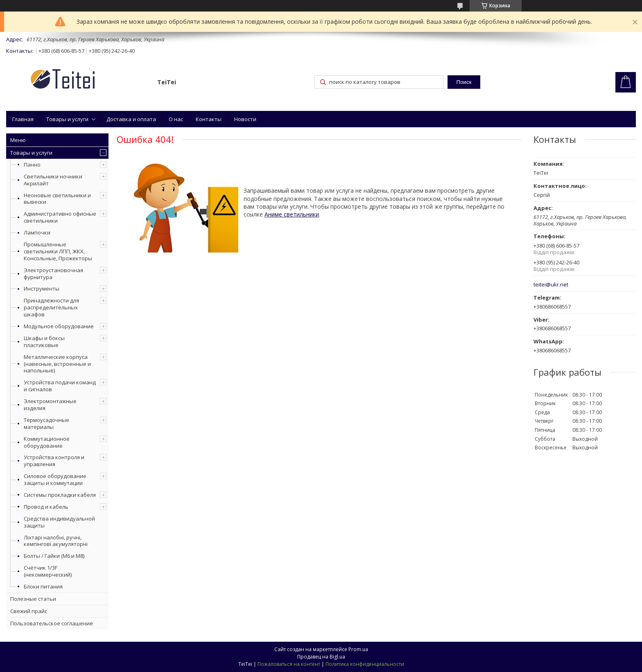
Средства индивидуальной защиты (59, 522)
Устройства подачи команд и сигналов (60, 386)
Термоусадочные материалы (46, 423)
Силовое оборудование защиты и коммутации (55, 479)
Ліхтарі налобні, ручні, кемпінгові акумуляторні (56, 541)
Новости (245, 119)
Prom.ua (358, 649)
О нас (176, 119)
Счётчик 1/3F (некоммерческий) (48, 571)
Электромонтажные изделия (50, 405)
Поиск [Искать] (464, 82)
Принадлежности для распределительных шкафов (51, 307)
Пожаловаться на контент (289, 664)
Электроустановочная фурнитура (53, 274)
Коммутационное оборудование (47, 442)
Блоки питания (43, 586)
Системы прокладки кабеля (60, 495)
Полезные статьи (33, 599)
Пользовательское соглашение (52, 623)
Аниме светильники (292, 214)
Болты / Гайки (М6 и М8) (54, 556)
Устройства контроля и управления (54, 461)
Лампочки (37, 232)
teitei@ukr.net (551, 285)
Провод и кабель (46, 507)
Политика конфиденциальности (365, 664)
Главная (23, 119)
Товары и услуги (67, 119)
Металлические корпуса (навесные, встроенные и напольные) (57, 364)
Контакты (209, 119)
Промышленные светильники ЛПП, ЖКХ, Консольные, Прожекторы (58, 251)
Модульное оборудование (59, 326)
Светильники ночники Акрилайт (53, 180)
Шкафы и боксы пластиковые (44, 342)
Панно (32, 165)
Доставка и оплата (131, 119)
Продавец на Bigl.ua (321, 657)
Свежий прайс (29, 611)
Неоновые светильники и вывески (57, 199)
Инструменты (42, 289)
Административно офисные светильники (60, 217)
